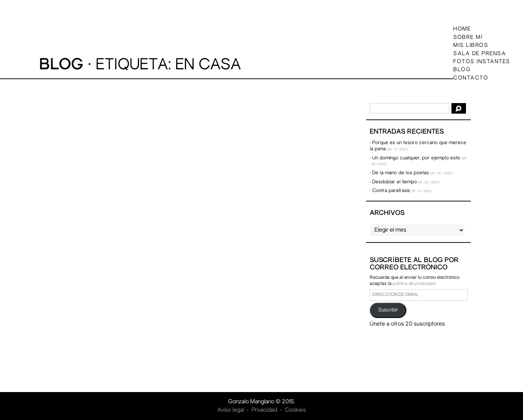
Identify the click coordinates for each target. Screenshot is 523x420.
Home (462, 29)
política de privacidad (414, 284)
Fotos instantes (482, 62)
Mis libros (471, 45)
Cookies (295, 410)
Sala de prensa (480, 53)
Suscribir (388, 310)
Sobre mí (468, 37)
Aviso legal (231, 410)
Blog (462, 70)
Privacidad (264, 410)
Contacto (471, 78)
